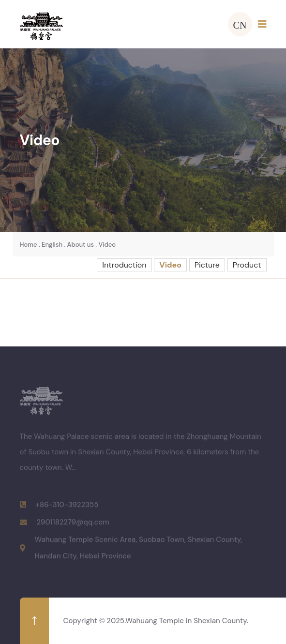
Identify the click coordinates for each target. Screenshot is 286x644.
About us (81, 245)
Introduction (124, 265)
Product (247, 265)
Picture (207, 265)
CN (240, 24)
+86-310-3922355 (67, 506)
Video (107, 245)
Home (29, 245)
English (52, 245)
